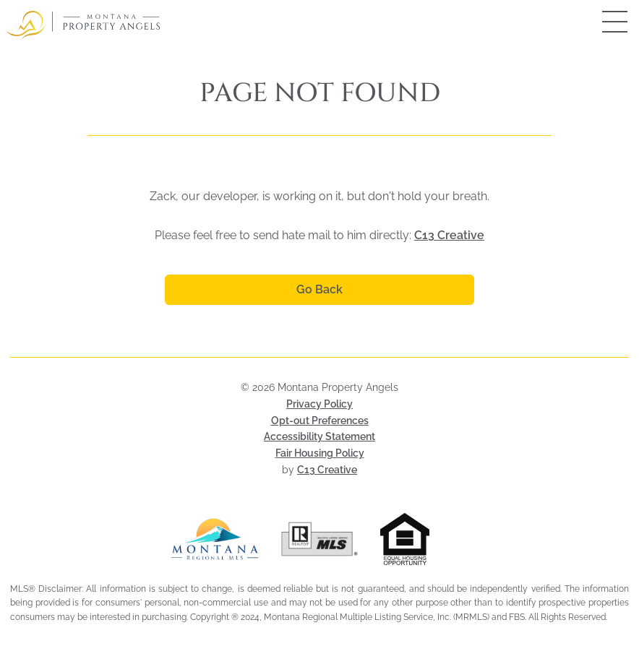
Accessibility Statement (319, 436)
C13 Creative (449, 235)
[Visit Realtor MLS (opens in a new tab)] (320, 539)
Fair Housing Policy (320, 453)
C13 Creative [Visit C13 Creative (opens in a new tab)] (327, 470)
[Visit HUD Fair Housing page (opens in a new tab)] (424, 539)
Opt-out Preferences (320, 421)
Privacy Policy (319, 404)
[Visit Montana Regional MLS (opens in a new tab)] (215, 539)
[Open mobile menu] (599, 22)
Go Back (319, 289)
